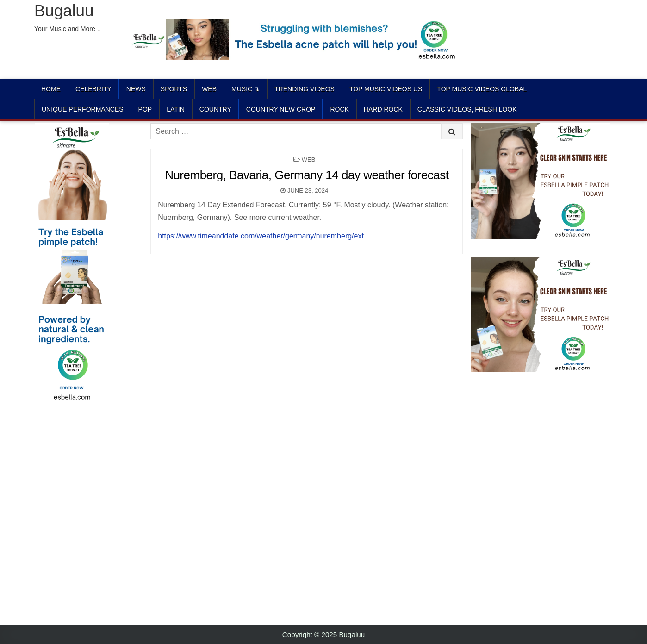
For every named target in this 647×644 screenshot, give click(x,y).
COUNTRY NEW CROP (281, 109)
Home (51, 89)
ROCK (339, 109)
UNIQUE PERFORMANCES (83, 109)
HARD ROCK (383, 109)
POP (145, 109)
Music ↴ (246, 89)
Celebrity (93, 89)
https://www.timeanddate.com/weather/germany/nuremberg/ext (261, 236)
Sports (174, 89)
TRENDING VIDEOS (305, 89)
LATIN (176, 109)
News (136, 89)
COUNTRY (215, 109)
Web (209, 89)
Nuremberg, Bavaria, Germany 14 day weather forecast (307, 175)
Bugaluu (64, 10)
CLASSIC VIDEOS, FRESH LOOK (467, 109)
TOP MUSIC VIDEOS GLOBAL (482, 89)
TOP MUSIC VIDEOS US (386, 89)
